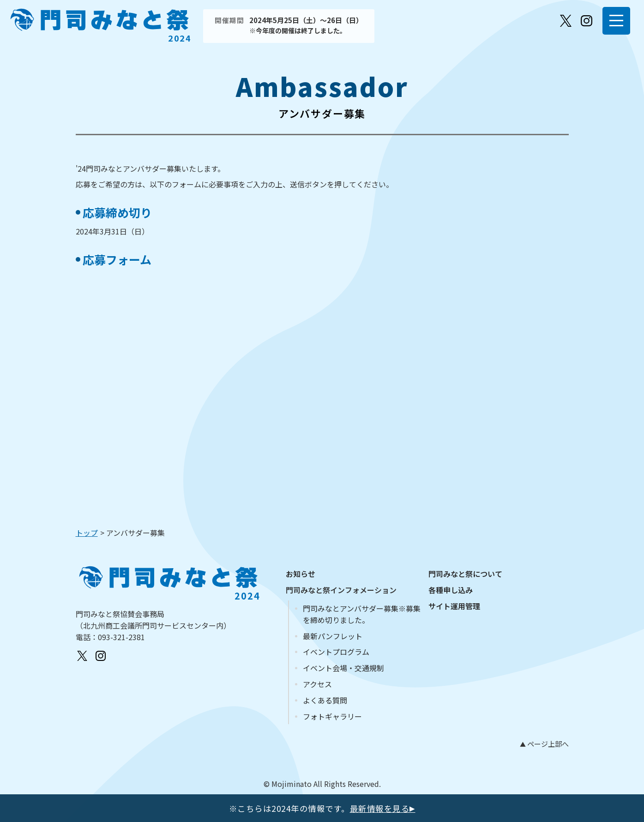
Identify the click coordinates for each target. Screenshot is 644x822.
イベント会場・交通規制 (343, 668)
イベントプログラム (336, 652)
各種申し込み (451, 590)
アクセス (317, 684)
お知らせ (301, 574)
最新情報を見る (383, 808)
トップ (87, 533)
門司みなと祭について (465, 574)
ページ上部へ (547, 744)
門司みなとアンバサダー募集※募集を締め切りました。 (362, 614)
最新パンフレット (333, 636)
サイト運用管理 (454, 606)
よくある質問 (325, 700)
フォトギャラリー (332, 716)
